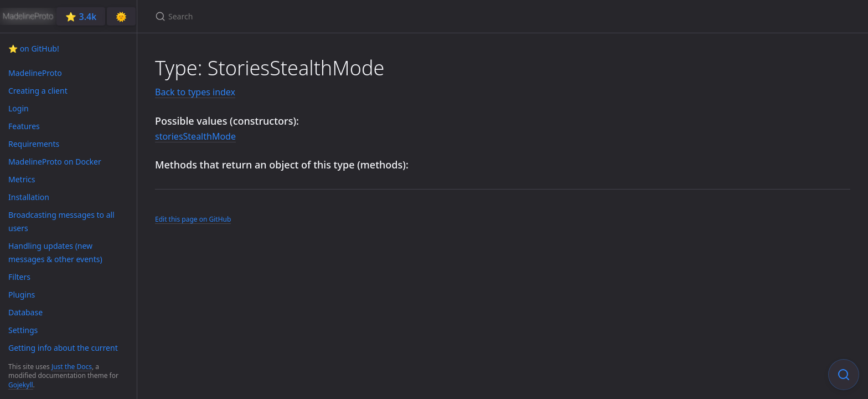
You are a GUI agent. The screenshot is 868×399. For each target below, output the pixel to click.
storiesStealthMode (195, 136)
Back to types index (195, 92)
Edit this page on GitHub (193, 219)
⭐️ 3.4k (81, 17)
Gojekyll (21, 385)
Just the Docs (72, 367)
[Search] (286, 16)
